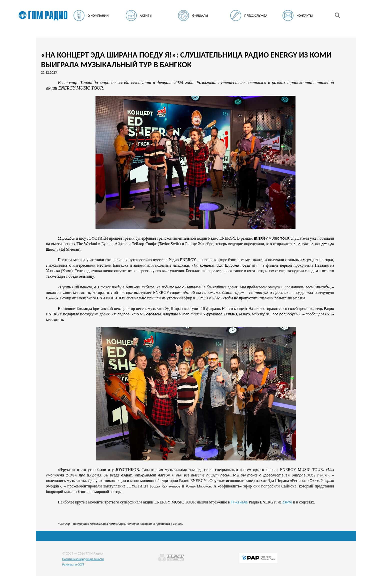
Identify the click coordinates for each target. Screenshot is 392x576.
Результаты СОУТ (73, 564)
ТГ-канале (239, 502)
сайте (287, 502)
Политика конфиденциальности (83, 559)
